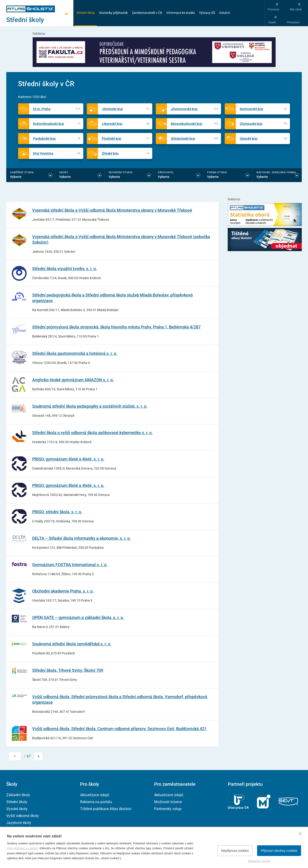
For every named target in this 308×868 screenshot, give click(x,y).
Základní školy (18, 795)
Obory (64, 172)
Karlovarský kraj (252, 109)
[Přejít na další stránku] (38, 756)
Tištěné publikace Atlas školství (106, 809)
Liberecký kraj (112, 124)
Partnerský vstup (168, 809)
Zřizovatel (166, 172)
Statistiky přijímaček (113, 13)
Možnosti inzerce (168, 802)
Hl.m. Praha (42, 109)
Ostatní (224, 13)
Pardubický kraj (44, 139)
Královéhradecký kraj (49, 124)
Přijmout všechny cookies (279, 851)
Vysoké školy (17, 809)
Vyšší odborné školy (23, 816)
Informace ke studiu (181, 13)
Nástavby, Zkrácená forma (276, 172)
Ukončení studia (120, 172)
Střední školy (86, 13)
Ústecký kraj (249, 139)
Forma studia (217, 172)
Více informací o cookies (22, 848)
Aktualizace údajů (95, 795)
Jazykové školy (19, 823)
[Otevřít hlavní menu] (40, 20)
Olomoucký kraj (251, 124)
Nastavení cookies (259, 861)
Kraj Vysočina (43, 153)
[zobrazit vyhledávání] (239, 13)
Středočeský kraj (183, 139)
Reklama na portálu (96, 802)
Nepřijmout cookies (235, 851)
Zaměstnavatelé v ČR (147, 13)
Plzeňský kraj (112, 139)
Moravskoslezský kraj (187, 124)
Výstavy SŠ (207, 13)
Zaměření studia (22, 172)
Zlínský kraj (110, 153)
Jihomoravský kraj (184, 109)
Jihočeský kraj (112, 109)
